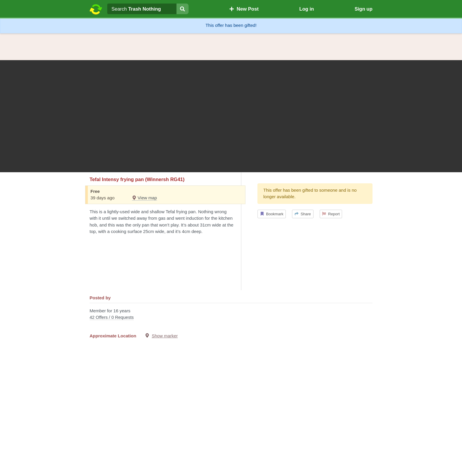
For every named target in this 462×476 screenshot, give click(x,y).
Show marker (165, 336)
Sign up (363, 9)
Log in (307, 9)
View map (145, 198)
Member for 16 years (231, 315)
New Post (244, 9)
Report (331, 214)
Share (303, 214)
